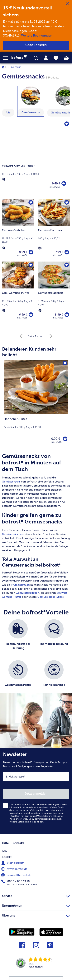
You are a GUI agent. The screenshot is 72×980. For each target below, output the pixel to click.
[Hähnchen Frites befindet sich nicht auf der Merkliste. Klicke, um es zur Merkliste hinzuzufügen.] (65, 363)
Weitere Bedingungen (37, 35)
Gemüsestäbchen (13, 534)
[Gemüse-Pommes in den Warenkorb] (67, 252)
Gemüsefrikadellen (27, 593)
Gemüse (16, 67)
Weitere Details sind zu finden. (27, 822)
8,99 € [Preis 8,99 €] (23, 252)
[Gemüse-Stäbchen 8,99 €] (18, 230)
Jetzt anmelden (36, 794)
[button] (7, 58)
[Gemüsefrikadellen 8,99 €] (54, 293)
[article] (36, 526)
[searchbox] (36, 58)
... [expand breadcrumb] (8, 67)
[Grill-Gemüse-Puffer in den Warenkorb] (31, 315)
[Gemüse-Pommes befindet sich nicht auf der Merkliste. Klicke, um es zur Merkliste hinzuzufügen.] (67, 202)
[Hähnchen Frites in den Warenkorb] (65, 439)
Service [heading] (36, 895)
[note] (36, 423)
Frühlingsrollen (20, 585)
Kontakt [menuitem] (7, 857)
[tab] (46, 58)
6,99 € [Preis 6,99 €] (23, 315)
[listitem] (18, 638)
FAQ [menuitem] (5, 851)
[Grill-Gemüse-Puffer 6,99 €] (18, 293)
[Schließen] (67, 4)
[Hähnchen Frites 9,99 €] (36, 404)
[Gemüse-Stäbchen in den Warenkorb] (31, 252)
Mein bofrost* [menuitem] (13, 863)
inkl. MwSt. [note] (56, 442)
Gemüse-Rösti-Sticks (50, 597)
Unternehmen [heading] (36, 905)
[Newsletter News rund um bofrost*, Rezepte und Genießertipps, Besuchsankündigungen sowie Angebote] (36, 791)
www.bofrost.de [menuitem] (15, 869)
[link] (20, 58)
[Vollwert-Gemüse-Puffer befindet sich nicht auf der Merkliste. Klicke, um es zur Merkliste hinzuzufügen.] (67, 124)
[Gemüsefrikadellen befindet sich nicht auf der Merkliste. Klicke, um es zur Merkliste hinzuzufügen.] (67, 265)
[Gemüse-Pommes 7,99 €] (54, 230)
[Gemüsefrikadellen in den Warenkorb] (67, 315)
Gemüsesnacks (11, 482)
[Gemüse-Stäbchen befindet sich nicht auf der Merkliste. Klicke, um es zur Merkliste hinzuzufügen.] (31, 202)
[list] (36, 658)
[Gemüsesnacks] (31, 96)
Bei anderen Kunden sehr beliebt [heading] (29, 352)
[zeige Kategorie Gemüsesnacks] (31, 101)
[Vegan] (40, 248)
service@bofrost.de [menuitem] (17, 875)
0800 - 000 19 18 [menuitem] (16, 881)
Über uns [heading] (36, 915)
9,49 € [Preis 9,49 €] (56, 183)
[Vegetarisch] (4, 179)
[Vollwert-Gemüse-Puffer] (36, 158)
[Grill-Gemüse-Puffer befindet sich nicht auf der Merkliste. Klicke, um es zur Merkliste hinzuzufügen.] (31, 265)
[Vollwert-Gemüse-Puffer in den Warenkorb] (64, 183)
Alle (8, 113)
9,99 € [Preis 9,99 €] (56, 439)
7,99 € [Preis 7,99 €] (59, 252)
